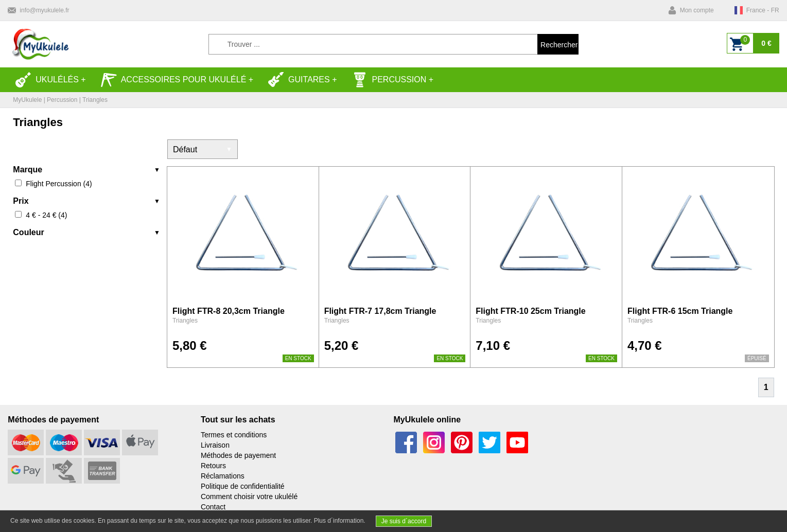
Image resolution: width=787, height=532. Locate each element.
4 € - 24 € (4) (46, 215)
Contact (213, 507)
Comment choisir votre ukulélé (249, 496)
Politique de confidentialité (243, 486)
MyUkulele (27, 100)
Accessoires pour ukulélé (173, 80)
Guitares (299, 80)
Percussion (389, 80)
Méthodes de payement (238, 455)
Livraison (215, 445)
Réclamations (223, 476)
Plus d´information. (340, 521)
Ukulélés (47, 80)
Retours (213, 466)
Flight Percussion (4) (59, 184)
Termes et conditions (234, 435)
